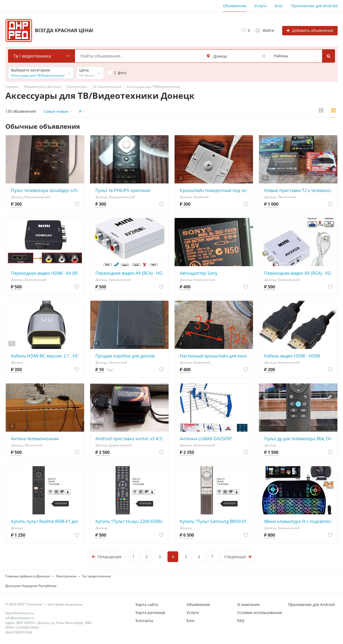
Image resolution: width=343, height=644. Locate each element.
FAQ (241, 621)
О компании (248, 605)
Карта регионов (150, 613)
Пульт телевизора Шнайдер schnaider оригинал (46, 190)
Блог (279, 6)
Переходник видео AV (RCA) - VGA (299, 273)
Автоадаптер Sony (199, 273)
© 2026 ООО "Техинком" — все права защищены (44, 604)
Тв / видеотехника (96, 576)
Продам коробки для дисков (125, 356)
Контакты (144, 621)
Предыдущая (107, 557)
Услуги (260, 6)
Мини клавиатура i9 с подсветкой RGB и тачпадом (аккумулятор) (299, 521)
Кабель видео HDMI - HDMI (292, 356)
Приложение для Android (314, 6)
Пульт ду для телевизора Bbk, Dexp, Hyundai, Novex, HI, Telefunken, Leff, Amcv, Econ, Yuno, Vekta (299, 439)
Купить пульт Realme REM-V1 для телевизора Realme (46, 521)
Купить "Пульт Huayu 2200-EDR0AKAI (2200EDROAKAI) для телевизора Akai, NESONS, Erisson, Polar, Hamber (131, 521)
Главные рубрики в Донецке (28, 576)
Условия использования (260, 613)
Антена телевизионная (35, 439)
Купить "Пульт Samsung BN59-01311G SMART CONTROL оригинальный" (215, 521)
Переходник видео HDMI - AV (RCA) (46, 273)
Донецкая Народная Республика (31, 586)
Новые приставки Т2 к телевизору (299, 190)
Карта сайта (147, 605)
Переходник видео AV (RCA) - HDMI (131, 273)
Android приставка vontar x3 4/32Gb (131, 439)
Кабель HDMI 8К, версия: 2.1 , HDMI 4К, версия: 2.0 (46, 356)
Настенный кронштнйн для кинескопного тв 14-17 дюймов (215, 356)
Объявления (235, 6)
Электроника (66, 576)
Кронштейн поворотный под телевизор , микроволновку (215, 190)
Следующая (238, 557)
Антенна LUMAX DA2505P (206, 439)
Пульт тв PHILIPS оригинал (123, 190)
